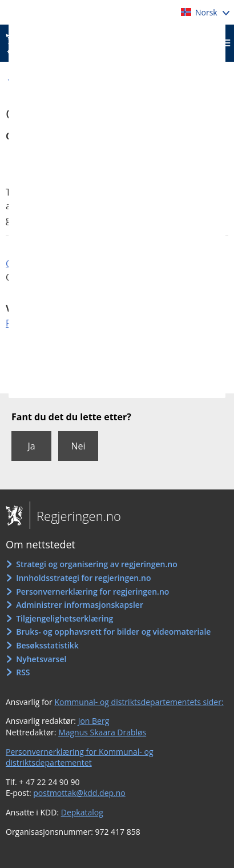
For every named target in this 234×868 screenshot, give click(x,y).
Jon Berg (94, 721)
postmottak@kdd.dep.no (79, 793)
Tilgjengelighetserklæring (64, 618)
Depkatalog (82, 812)
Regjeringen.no (75, 516)
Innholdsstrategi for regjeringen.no (83, 578)
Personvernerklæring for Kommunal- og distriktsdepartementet (80, 757)
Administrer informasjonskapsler (80, 605)
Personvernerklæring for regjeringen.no (92, 592)
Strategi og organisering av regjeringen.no (97, 564)
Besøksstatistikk (47, 645)
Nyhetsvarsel (41, 659)
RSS (23, 672)
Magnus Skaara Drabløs (102, 732)
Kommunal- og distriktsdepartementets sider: (139, 702)
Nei (78, 446)
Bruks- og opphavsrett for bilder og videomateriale (113, 632)
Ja (31, 446)
